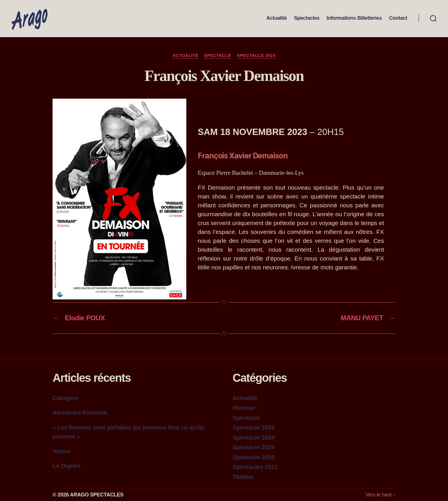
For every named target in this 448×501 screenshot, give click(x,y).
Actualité (277, 18)
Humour (244, 408)
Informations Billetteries (354, 18)
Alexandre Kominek (80, 412)
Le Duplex (67, 466)
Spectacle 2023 (256, 55)
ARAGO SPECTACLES (97, 495)
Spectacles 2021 (255, 467)
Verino (62, 451)
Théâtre (243, 477)
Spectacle (218, 55)
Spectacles (307, 18)
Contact (398, 18)
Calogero (65, 398)
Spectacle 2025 (254, 447)
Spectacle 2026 (254, 457)
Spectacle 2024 (254, 437)
